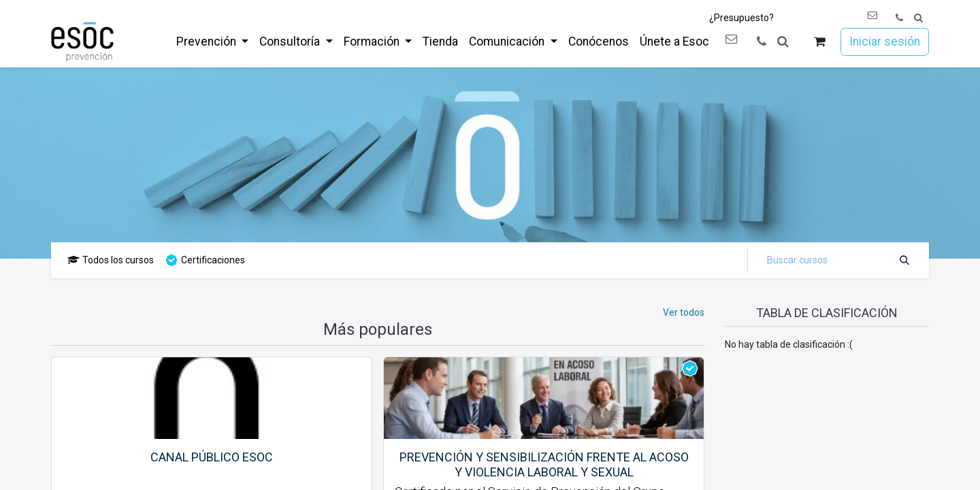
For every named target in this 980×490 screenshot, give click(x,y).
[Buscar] (904, 260)
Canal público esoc (212, 457)
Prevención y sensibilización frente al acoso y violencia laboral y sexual (544, 465)
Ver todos (684, 312)
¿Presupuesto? (741, 18)
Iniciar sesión (885, 42)
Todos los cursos (111, 260)
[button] (918, 18)
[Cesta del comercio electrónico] (820, 42)
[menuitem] (212, 42)
